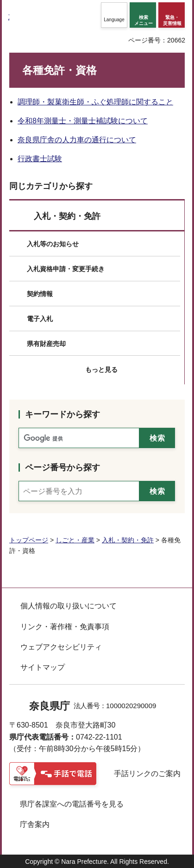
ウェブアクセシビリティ (61, 647)
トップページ (29, 540)
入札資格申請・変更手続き (66, 269)
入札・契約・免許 (67, 216)
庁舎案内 (35, 824)
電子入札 (40, 319)
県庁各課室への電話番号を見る (72, 804)
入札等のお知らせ (53, 244)
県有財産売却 (46, 344)
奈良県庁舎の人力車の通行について (77, 140)
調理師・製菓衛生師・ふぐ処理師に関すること (95, 102)
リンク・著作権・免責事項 (65, 627)
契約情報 (40, 294)
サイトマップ (43, 667)
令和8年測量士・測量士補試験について (83, 121)
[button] (114, 15)
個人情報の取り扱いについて (69, 606)
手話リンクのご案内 (147, 774)
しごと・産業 (75, 540)
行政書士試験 (40, 159)
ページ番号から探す (63, 467)
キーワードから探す (63, 414)
